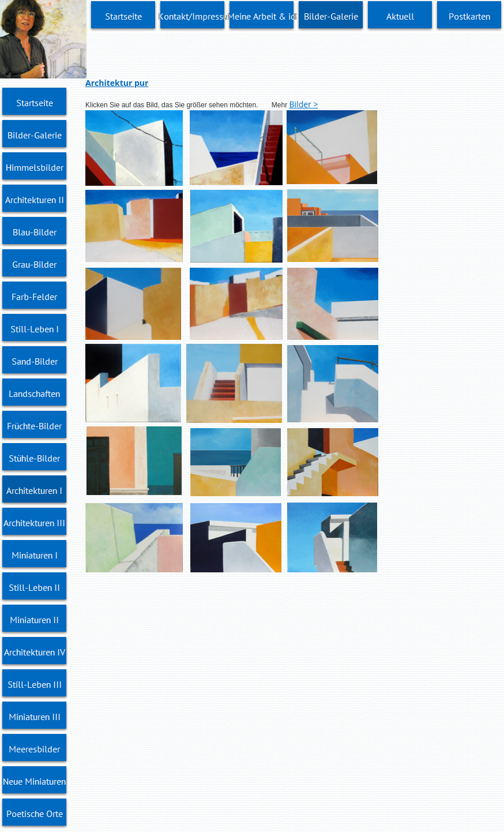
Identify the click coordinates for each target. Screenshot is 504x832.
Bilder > (304, 104)
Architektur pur (117, 83)
